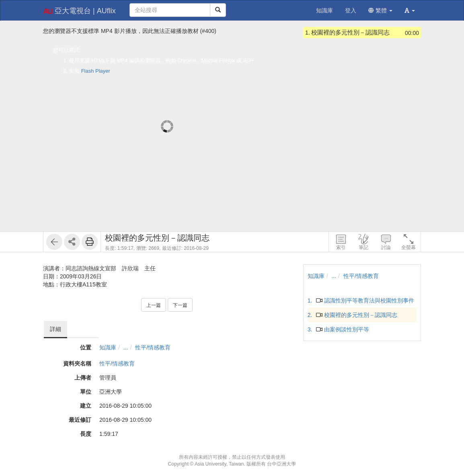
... (126, 347)
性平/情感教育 (153, 347)
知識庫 (108, 347)
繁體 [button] (380, 10)
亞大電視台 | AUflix (79, 11)
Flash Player (96, 71)
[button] (410, 10)
